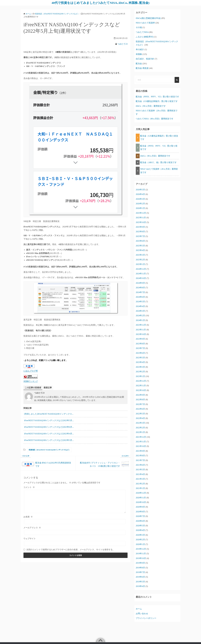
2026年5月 (140, 190)
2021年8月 (140, 456)
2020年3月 (140, 535)
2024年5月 (140, 302)
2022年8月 (140, 400)
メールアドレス (32, 528)
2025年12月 (141, 213)
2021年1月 (140, 488)
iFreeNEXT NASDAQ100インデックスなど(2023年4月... (49, 434)
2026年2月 (140, 204)
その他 (139, 27)
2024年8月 (140, 288)
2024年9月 (140, 283)
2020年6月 (140, 521)
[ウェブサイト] (75, 543)
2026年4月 (140, 194)
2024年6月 (140, 297)
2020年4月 (140, 530)
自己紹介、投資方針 (145, 59)
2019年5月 (140, 582)
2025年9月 (140, 227)
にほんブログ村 (31, 371)
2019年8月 (140, 568)
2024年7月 (140, 292)
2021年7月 (140, 460)
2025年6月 (140, 241)
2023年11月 (141, 330)
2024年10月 (141, 278)
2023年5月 (140, 358)
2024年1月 (140, 320)
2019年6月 (140, 577)
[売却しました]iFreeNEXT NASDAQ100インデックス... (49, 414)
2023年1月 (140, 376)
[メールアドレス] (75, 532)
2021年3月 (140, 479)
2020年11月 (141, 498)
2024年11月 (141, 274)
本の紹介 (140, 49)
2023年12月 (141, 325)
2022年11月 (141, 386)
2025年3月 (140, 255)
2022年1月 (140, 432)
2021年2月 (140, 484)
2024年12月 (141, 269)
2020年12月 (141, 493)
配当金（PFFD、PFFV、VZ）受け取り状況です (157, 97)
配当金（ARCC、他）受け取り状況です (158, 162)
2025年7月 (140, 236)
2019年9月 (140, 563)
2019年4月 (140, 586)
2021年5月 (140, 470)
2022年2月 (140, 428)
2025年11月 (141, 218)
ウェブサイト (30, 539)
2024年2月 (140, 316)
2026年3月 (140, 199)
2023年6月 (140, 353)
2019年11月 (141, 554)
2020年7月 (140, 516)
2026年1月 (140, 208)
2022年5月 (140, 414)
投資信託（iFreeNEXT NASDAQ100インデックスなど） (49, 450)
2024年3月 (140, 311)
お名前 (28, 517)
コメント (29, 487)
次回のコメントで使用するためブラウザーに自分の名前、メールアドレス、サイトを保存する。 (71, 550)
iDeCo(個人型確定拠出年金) (148, 18)
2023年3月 (140, 367)
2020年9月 (140, 507)
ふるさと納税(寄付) (145, 37)
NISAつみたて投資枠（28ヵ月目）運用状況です (159, 171)
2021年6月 (140, 465)
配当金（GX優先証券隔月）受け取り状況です (157, 101)
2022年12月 (141, 381)
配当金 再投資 (142, 68)
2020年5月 (140, 526)
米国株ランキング (31, 381)
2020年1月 (140, 544)
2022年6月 (140, 409)
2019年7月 (140, 572)
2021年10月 (141, 446)
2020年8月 (140, 512)
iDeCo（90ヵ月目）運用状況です (151, 106)
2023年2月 (140, 372)
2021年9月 (140, 451)
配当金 (139, 64)
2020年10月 (141, 502)
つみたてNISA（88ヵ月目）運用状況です (155, 119)
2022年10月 (141, 390)
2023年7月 (140, 348)
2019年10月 (141, 558)
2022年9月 (140, 395)
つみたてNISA (142, 32)
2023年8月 (140, 344)
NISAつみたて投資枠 (145, 23)
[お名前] (75, 522)
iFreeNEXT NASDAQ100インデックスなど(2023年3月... (49, 440)
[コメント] (75, 501)
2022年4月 (140, 418)
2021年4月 (140, 474)
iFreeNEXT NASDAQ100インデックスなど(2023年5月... (49, 420)
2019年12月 (141, 549)
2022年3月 (140, 423)
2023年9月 (140, 339)
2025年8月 (140, 232)
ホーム (139, 609)
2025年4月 (140, 250)
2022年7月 (140, 404)
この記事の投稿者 (33, 388)
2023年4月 (140, 362)
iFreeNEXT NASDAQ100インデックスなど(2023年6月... (49, 427)
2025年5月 (140, 246)
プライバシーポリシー (146, 618)
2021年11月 (141, 442)
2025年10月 (141, 222)
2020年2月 (140, 540)
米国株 (139, 54)
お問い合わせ (142, 614)
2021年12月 (141, 437)
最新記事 (48, 388)
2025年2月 (140, 260)
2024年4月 (140, 306)
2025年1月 (140, 264)
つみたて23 (122, 44)
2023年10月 (141, 334)
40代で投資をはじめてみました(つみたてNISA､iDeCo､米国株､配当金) (100, 3)
